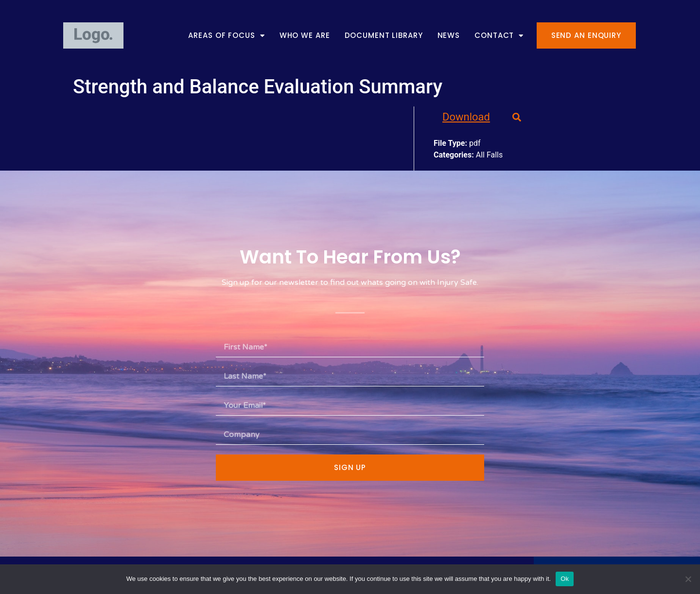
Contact (499, 36)
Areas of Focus (226, 36)
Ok (565, 579)
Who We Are (305, 36)
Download (466, 117)
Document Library (384, 36)
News (449, 36)
